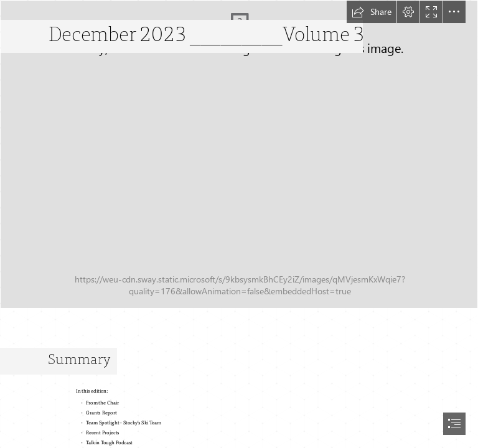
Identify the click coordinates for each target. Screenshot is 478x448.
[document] (239, 224)
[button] (372, 12)
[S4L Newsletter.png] (239, 154)
